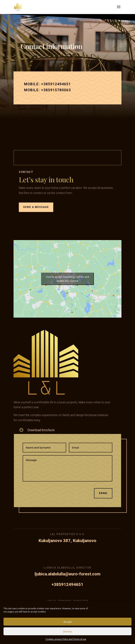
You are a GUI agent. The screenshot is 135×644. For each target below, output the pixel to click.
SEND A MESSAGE (46, 202)
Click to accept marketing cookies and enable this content (67, 279)
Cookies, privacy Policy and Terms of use (66, 639)
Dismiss (67, 631)
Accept (68, 622)
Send (98, 482)
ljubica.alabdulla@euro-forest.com (68, 574)
